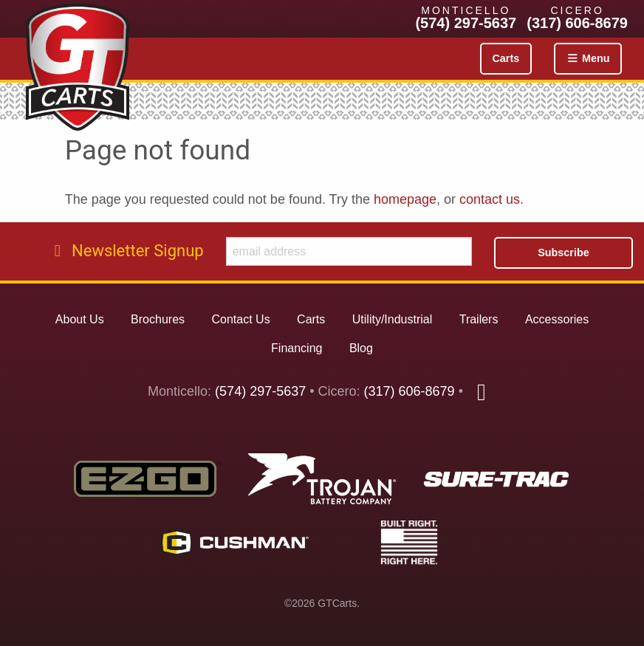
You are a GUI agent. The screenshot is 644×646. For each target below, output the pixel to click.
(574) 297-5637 (466, 23)
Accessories (557, 319)
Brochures (158, 319)
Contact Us (240, 319)
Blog (361, 348)
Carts (506, 58)
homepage (405, 199)
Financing (297, 348)
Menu (588, 58)
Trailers (479, 319)
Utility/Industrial (392, 319)
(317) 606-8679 (577, 23)
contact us (490, 199)
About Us (80, 319)
